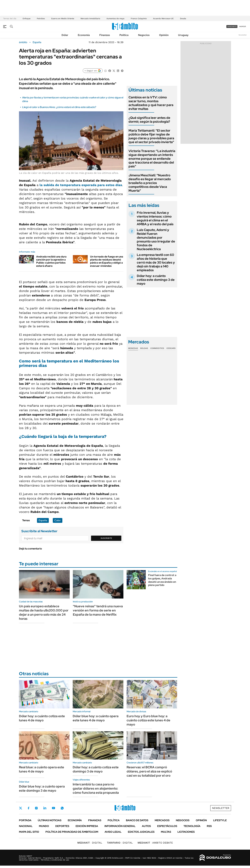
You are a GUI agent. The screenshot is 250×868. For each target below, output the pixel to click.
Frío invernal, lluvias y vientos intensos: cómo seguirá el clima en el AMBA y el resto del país (155, 218)
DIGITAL (90, 843)
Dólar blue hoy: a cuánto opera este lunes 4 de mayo (96, 718)
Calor (58, 520)
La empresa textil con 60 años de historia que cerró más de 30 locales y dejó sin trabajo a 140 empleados (156, 262)
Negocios (144, 35)
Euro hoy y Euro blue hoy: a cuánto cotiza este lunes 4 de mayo (148, 720)
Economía (84, 35)
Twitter (21, 808)
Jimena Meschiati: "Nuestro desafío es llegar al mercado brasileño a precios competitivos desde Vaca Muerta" (150, 183)
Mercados (162, 820)
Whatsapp (62, 808)
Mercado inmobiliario (90, 19)
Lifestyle (220, 820)
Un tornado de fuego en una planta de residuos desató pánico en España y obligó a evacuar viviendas (107, 261)
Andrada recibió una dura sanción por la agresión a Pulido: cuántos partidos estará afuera (51, 261)
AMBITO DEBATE (155, 843)
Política (124, 35)
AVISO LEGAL (113, 832)
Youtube (53, 808)
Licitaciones (186, 832)
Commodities (157, 348)
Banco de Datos (137, 820)
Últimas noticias (50, 820)
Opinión (164, 35)
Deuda (183, 19)
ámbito (23, 42)
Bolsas (144, 348)
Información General (120, 826)
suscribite (232, 26)
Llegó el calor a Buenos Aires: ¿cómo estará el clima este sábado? (59, 107)
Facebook (29, 808)
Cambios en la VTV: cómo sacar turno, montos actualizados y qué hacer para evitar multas (151, 103)
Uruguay (183, 35)
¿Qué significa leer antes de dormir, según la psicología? (149, 120)
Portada (25, 820)
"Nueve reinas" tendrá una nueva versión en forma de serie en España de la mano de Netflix (98, 610)
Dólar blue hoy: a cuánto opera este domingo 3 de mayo (42, 788)
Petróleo (41, 19)
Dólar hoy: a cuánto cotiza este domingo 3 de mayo (156, 280)
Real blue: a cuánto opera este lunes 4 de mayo (42, 769)
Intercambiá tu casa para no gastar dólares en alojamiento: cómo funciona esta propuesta (96, 788)
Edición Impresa (87, 826)
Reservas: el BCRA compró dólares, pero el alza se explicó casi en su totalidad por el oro (149, 771)
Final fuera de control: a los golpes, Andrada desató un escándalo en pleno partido (162, 580)
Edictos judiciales (141, 832)
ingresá (243, 26)
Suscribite (106, 538)
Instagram (36, 808)
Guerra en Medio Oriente (63, 19)
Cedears (171, 348)
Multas (166, 832)
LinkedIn (45, 808)
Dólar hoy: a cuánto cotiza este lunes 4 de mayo (42, 718)
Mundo (44, 826)
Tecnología (192, 826)
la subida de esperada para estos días (81, 185)
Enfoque (27, 19)
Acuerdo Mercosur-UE (163, 19)
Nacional (26, 826)
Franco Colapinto (139, 19)
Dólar (65, 35)
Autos (146, 826)
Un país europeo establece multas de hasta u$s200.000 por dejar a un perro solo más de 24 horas (44, 612)
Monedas (133, 348)
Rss (209, 826)
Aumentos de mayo (115, 19)
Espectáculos (167, 826)
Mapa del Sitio (29, 832)
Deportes (62, 826)
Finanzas (105, 35)
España (37, 42)
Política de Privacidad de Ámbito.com (72, 832)
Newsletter (243, 35)
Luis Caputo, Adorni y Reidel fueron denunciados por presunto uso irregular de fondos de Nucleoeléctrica (156, 239)
